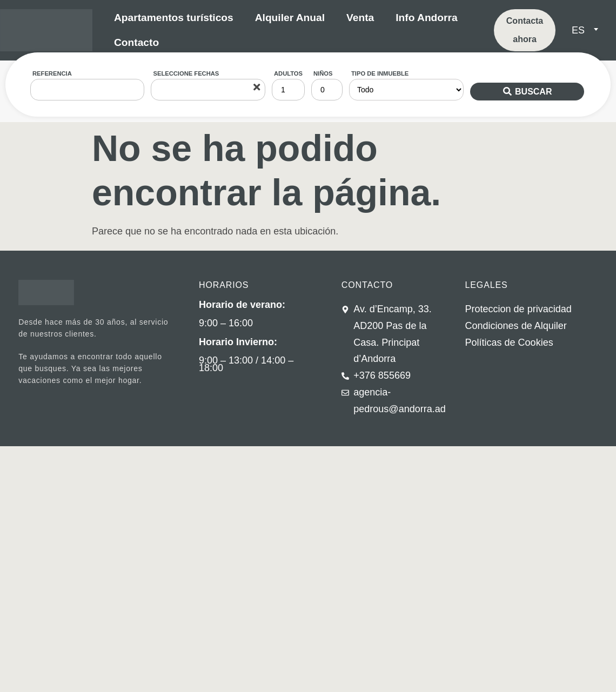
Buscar (533, 92)
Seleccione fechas (186, 73)
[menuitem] (585, 30)
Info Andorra (426, 18)
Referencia (52, 73)
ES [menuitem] (578, 30)
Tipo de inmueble (380, 73)
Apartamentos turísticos (174, 18)
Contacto (136, 42)
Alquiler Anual (290, 18)
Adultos (288, 73)
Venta (360, 18)
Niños (323, 73)
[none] (588, 31)
